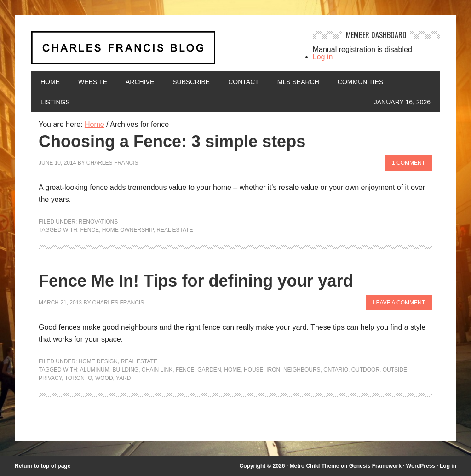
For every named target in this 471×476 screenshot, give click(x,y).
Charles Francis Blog (165, 51)
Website (93, 82)
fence (89, 230)
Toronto (79, 378)
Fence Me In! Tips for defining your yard (196, 281)
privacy (50, 378)
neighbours (302, 370)
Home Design (98, 361)
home (232, 370)
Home (50, 82)
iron (273, 370)
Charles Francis (112, 163)
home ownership (128, 230)
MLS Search (298, 82)
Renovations (98, 222)
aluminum (95, 370)
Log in (323, 57)
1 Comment (408, 163)
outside (395, 370)
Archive (140, 82)
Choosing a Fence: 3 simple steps (172, 141)
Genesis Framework (375, 466)
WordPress (421, 466)
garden (209, 370)
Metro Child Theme (314, 466)
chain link (157, 370)
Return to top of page (43, 466)
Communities (361, 82)
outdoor (365, 370)
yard (123, 378)
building (125, 370)
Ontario (336, 370)
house (254, 370)
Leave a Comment (399, 303)
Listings (55, 102)
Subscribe (191, 82)
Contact (244, 82)
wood (104, 378)
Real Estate (175, 230)
